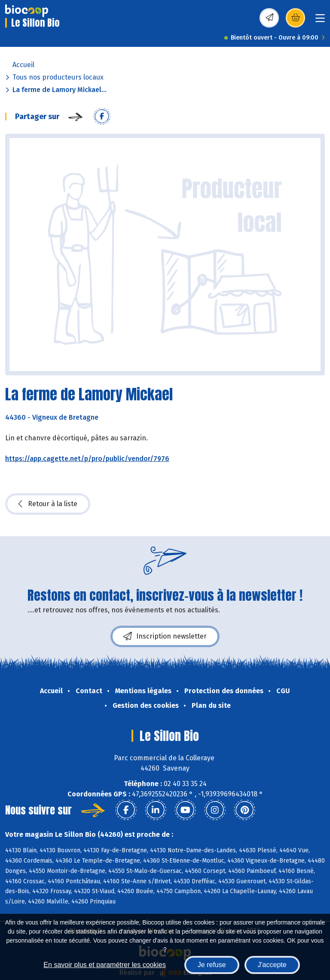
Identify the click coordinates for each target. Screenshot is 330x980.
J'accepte (272, 965)
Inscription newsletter (165, 636)
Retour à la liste (48, 504)
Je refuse (212, 965)
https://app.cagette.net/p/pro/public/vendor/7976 (87, 459)
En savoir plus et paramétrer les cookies (105, 965)
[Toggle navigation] (320, 21)
